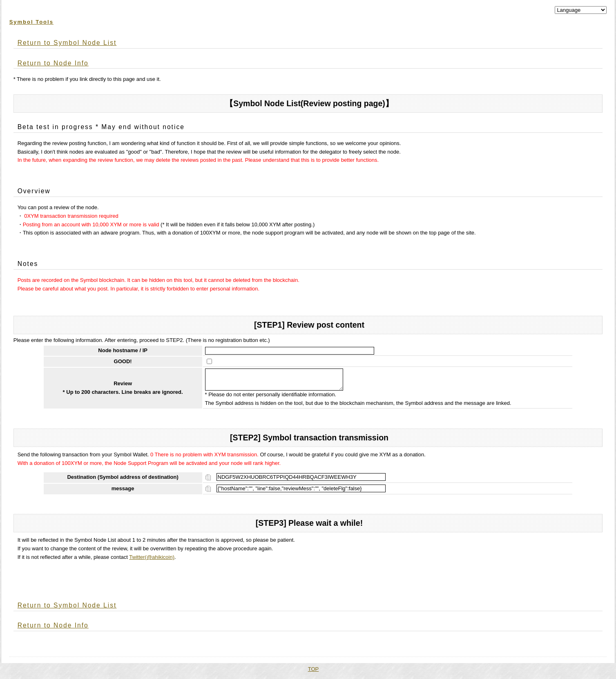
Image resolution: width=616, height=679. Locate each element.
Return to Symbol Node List (67, 43)
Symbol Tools (31, 22)
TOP (314, 672)
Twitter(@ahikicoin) (152, 560)
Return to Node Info (53, 63)
